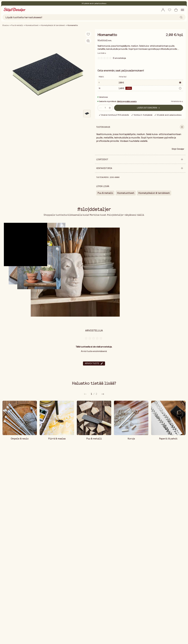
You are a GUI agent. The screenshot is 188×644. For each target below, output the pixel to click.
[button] (23, 241)
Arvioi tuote (94, 363)
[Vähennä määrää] (100, 108)
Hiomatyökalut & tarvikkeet (53, 25)
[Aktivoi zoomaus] (88, 41)
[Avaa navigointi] (182, 10)
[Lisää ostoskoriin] (149, 108)
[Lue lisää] (102, 53)
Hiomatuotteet (32, 25)
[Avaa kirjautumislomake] (163, 10)
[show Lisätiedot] (140, 159)
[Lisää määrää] (110, 108)
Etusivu (6, 25)
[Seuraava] (85, 394)
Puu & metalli (17, 25)
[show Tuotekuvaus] (140, 127)
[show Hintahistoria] (140, 168)
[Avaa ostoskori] (176, 10)
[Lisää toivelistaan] (169, 10)
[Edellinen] (103, 394)
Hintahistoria (176, 102)
